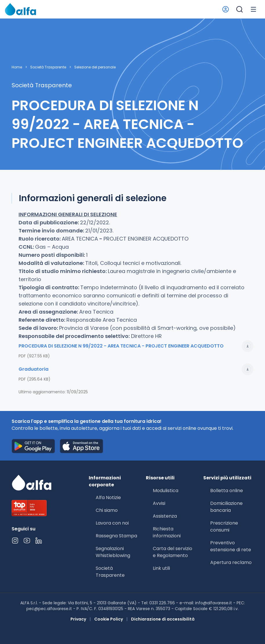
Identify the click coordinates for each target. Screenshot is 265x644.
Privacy (78, 619)
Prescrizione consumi (224, 526)
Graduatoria (136, 369)
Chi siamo (107, 510)
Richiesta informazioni (167, 532)
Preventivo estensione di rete (231, 546)
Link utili (161, 568)
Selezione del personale (95, 67)
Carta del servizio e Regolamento (173, 552)
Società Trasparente (48, 67)
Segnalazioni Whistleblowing (113, 552)
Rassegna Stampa (116, 536)
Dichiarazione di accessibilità (163, 619)
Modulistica (166, 491)
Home (17, 67)
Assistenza (165, 516)
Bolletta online (227, 491)
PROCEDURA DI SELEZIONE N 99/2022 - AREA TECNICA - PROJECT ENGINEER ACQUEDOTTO (136, 346)
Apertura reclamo (231, 562)
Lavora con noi (112, 523)
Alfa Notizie (108, 497)
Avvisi (159, 503)
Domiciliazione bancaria (226, 507)
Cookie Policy (109, 619)
